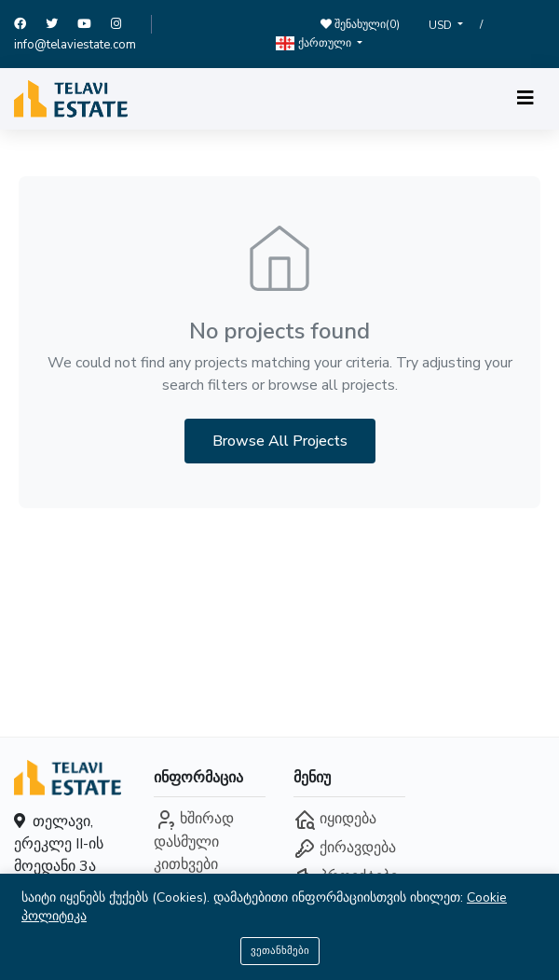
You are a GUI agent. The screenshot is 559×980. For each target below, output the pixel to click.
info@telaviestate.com (75, 45)
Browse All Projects (280, 441)
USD (442, 25)
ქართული (315, 43)
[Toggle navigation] (525, 98)
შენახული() (360, 24)
